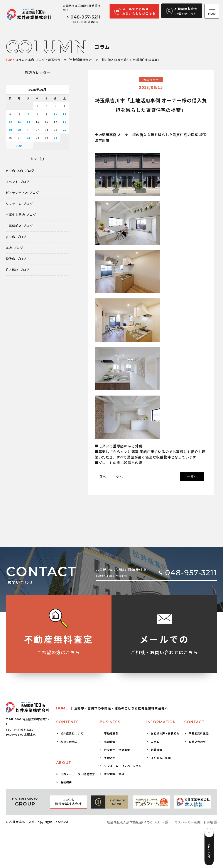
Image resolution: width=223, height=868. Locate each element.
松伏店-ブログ (16, 259)
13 (19, 122)
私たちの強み (69, 742)
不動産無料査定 (199, 733)
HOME (112, 708)
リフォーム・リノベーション (123, 766)
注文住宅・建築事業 (117, 750)
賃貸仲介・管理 (114, 774)
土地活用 (110, 758)
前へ (103, 477)
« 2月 (19, 146)
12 (10, 122)
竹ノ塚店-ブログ (18, 270)
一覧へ (192, 476)
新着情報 (156, 750)
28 (28, 138)
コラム (155, 742)
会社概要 (66, 782)
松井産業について (72, 733)
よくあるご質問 (161, 758)
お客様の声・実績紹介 (165, 733)
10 (56, 114)
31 (56, 138)
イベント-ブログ (18, 182)
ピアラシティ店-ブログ (22, 193)
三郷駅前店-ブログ (19, 226)
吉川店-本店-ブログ (20, 171)
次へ (119, 477)
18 (64, 122)
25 (64, 130)
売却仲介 (110, 742)
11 (64, 114)
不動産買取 (111, 733)
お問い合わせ (197, 742)
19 (10, 130)
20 (19, 130)
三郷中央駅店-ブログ (21, 215)
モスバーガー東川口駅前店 (194, 822)
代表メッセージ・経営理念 (78, 774)
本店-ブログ (14, 248)
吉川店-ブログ (16, 237)
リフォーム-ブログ (19, 204)
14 (28, 122)
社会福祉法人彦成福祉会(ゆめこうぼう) (136, 822)
